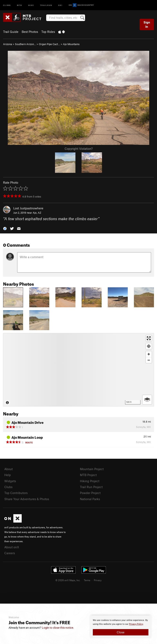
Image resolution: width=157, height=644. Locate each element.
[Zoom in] (149, 354)
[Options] (147, 400)
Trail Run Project (91, 487)
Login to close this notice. (58, 628)
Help (8, 475)
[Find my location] (149, 346)
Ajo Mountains (71, 44)
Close (121, 632)
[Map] (78, 370)
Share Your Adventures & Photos (27, 499)
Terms (87, 580)
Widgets (10, 481)
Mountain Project (92, 469)
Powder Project (90, 493)
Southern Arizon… (25, 44)
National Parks (90, 499)
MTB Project (88, 475)
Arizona (8, 44)
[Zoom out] (149, 360)
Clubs (8, 487)
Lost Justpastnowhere (28, 208)
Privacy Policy (136, 624)
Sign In (147, 24)
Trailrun (46, 5)
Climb (7, 5)
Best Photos (30, 32)
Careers (10, 553)
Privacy (98, 580)
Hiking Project (90, 481)
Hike (31, 5)
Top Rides (48, 32)
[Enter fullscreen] (149, 338)
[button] (5, 228)
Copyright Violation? (79, 149)
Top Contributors (16, 493)
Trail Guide (11, 32)
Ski (60, 5)
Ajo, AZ (37, 213)
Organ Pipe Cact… (49, 44)
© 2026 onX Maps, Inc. (68, 580)
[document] (121, 627)
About (8, 469)
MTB (20, 5)
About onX (12, 547)
